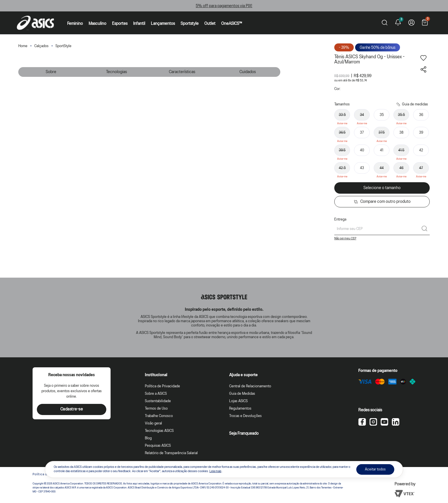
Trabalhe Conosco (159, 416)
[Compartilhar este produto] (423, 71)
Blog (148, 438)
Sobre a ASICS (156, 394)
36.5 (342, 133)
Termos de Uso (156, 409)
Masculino (97, 24)
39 (421, 133)
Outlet (210, 24)
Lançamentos (163, 24)
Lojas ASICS (238, 401)
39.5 (342, 150)
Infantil (139, 24)
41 (382, 150)
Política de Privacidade (162, 386)
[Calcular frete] (424, 229)
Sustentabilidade (158, 401)
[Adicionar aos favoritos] (423, 60)
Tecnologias (116, 72)
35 (382, 115)
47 (421, 168)
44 (382, 168)
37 (362, 133)
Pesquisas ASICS (158, 446)
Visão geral (153, 423)
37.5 (382, 133)
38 (401, 133)
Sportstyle (190, 24)
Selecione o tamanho (382, 188)
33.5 (342, 115)
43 (362, 168)
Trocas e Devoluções (245, 416)
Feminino (75, 24)
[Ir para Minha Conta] (411, 23)
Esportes (120, 24)
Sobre (51, 72)
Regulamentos (240, 409)
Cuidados (248, 72)
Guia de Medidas (242, 394)
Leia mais (215, 471)
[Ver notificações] (398, 23)
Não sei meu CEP (345, 239)
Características (182, 72)
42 (421, 150)
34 (362, 115)
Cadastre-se (72, 409)
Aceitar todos (375, 469)
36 (421, 115)
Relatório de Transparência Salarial (171, 453)
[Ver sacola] (425, 23)
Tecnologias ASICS (159, 431)
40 (362, 150)
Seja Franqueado (244, 434)
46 (401, 168)
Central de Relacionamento (250, 386)
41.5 (401, 150)
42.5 (342, 168)
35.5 (401, 115)
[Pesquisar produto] (385, 23)
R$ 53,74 (361, 81)
